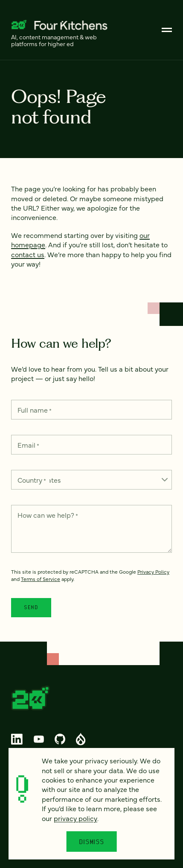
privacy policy (76, 818)
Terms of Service (41, 579)
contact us (28, 254)
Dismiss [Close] (91, 842)
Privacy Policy (153, 572)
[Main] (167, 30)
